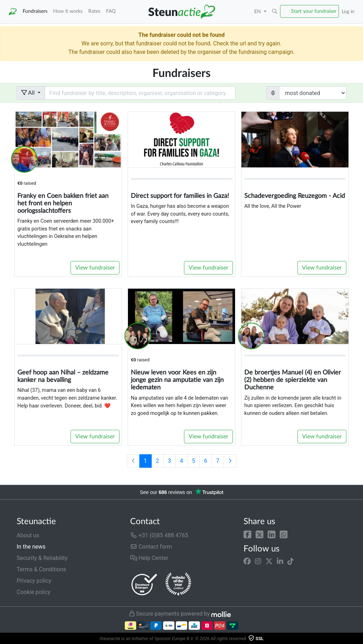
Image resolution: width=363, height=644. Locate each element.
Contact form (151, 547)
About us (28, 535)
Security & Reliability (42, 558)
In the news (31, 547)
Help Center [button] (149, 558)
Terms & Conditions (41, 569)
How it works (68, 11)
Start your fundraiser (314, 11)
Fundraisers (35, 11)
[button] (247, 534)
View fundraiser (95, 268)
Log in (348, 12)
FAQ (111, 11)
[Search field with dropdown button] (140, 93)
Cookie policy (33, 592)
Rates (94, 11)
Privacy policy (34, 581)
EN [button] (258, 12)
